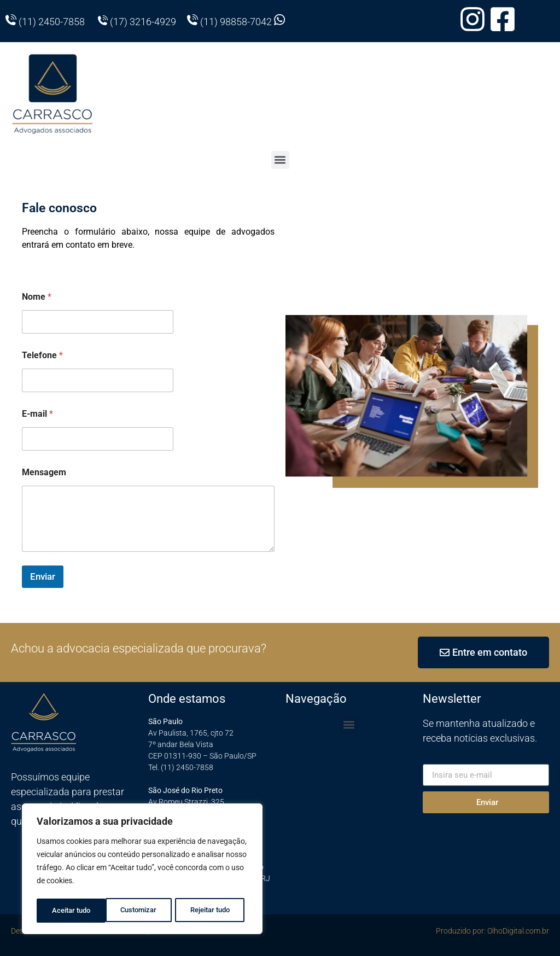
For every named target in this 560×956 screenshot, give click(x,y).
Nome (37, 297)
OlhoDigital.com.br (518, 931)
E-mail (37, 414)
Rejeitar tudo (141, 911)
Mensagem (44, 472)
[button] (280, 160)
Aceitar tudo (214, 911)
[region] (142, 870)
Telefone (42, 355)
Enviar (43, 576)
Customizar (69, 911)
